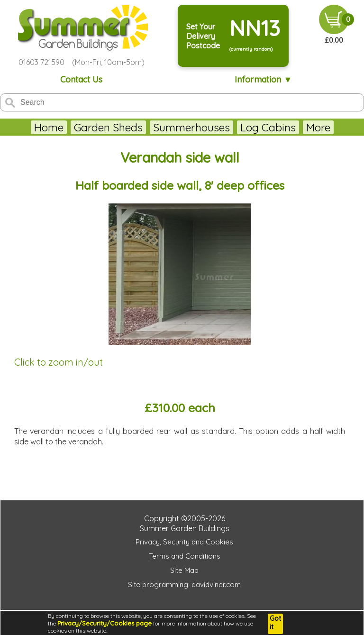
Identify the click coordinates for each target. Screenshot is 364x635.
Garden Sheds (108, 127)
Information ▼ (263, 79)
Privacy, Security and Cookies (184, 542)
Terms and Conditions (185, 556)
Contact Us (81, 79)
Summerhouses (191, 127)
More (318, 127)
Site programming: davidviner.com (184, 584)
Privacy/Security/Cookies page (105, 623)
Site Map (184, 570)
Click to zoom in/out (59, 362)
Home (49, 127)
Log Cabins (268, 127)
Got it (275, 623)
